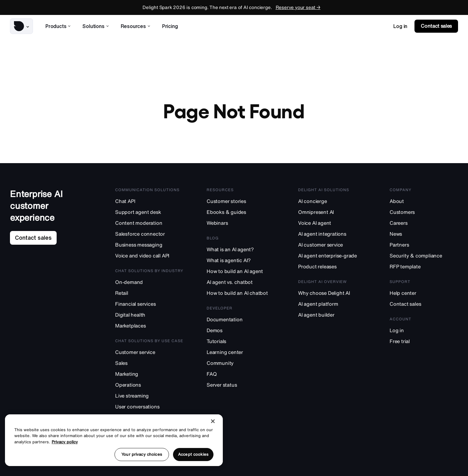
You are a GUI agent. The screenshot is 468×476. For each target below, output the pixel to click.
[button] (21, 26)
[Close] (213, 421)
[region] (114, 440)
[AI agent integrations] (332, 234)
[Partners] (424, 245)
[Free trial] (424, 341)
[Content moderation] (149, 223)
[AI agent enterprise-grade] (332, 255)
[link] (400, 26)
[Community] (241, 363)
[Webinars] (241, 223)
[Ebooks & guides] (241, 212)
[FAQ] (241, 374)
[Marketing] (149, 374)
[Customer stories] (241, 201)
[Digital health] (149, 315)
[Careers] (424, 223)
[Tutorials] (241, 341)
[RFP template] (424, 266)
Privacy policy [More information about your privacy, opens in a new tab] (65, 442)
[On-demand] (149, 282)
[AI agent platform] (332, 304)
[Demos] (241, 330)
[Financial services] (149, 304)
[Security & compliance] (424, 255)
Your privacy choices (142, 454)
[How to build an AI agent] (241, 271)
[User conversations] (149, 406)
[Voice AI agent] (332, 223)
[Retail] (149, 293)
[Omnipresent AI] (332, 212)
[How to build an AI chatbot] (241, 293)
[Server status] (241, 385)
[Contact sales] (424, 304)
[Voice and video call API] (149, 255)
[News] (424, 234)
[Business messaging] (149, 245)
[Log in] (424, 330)
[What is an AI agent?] (241, 249)
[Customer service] (149, 352)
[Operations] (149, 385)
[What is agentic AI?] (241, 260)
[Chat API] (149, 201)
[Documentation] (241, 319)
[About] (424, 201)
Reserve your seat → (298, 7)
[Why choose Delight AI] (332, 293)
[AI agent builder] (332, 315)
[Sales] (149, 363)
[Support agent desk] (149, 212)
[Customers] (424, 212)
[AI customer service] (332, 245)
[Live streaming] (149, 396)
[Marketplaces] (149, 325)
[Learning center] (241, 352)
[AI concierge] (332, 201)
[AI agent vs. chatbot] (241, 282)
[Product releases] (332, 266)
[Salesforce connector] (149, 234)
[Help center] (424, 293)
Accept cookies (193, 454)
